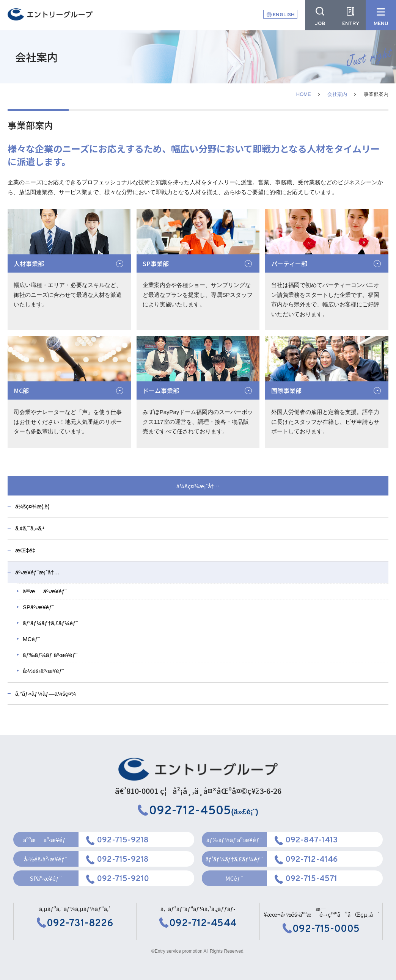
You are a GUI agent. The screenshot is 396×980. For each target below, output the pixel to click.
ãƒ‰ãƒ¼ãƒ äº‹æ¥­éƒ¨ (50, 655)
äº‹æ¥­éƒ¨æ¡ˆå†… (37, 572)
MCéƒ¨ (31, 639)
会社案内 (337, 94)
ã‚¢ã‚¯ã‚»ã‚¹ (30, 528)
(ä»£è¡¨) (198, 812)
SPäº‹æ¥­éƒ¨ (38, 607)
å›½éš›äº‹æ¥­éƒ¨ (43, 671)
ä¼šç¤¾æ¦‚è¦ (35, 506)
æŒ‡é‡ (27, 550)
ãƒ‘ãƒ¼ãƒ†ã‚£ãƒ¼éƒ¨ (50, 623)
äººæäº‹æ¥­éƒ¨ (45, 591)
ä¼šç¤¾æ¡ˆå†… (198, 486)
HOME (304, 94)
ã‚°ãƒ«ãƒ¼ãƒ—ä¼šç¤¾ (46, 694)
